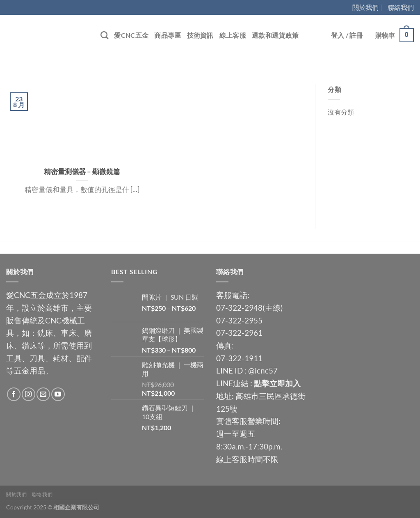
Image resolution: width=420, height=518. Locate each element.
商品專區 (168, 35)
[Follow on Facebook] (14, 394)
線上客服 (233, 35)
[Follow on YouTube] (58, 394)
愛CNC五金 (131, 35)
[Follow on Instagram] (29, 394)
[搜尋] (104, 35)
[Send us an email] (43, 394)
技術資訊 (200, 35)
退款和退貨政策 (275, 35)
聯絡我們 (401, 7)
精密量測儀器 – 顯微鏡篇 (82, 172)
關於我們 (365, 7)
